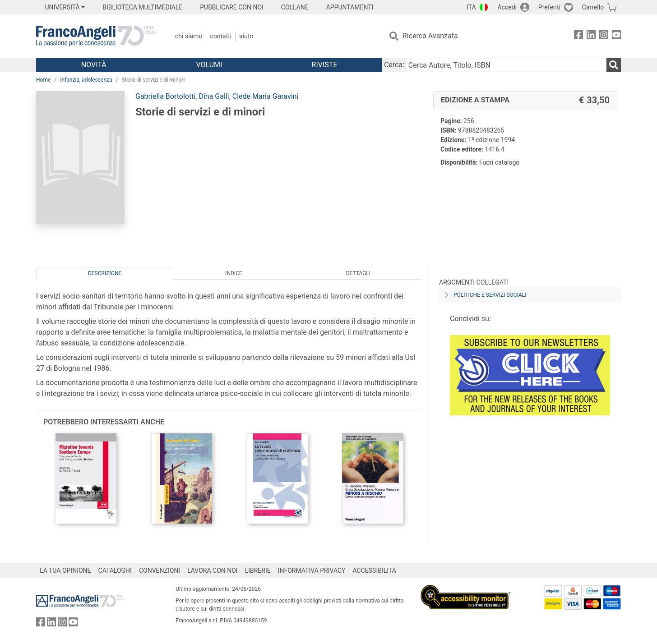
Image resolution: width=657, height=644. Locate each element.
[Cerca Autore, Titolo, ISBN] (506, 65)
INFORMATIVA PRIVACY (312, 570)
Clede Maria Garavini (266, 96)
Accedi (507, 7)
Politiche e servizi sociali (490, 295)
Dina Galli (214, 96)
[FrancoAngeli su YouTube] (616, 36)
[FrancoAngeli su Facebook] (578, 36)
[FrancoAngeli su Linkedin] (591, 36)
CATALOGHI (115, 570)
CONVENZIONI (160, 570)
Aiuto (246, 36)
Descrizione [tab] (105, 273)
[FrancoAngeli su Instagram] (604, 36)
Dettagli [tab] (358, 273)
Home (43, 80)
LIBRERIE (258, 570)
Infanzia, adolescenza (86, 80)
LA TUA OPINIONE (65, 570)
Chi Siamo (189, 36)
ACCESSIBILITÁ (375, 570)
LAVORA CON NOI (213, 570)
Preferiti (549, 7)
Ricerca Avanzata (430, 36)
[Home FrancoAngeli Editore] (96, 36)
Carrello (593, 7)
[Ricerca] (614, 65)
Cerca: (394, 65)
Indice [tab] (234, 273)
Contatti (221, 36)
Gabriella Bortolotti (165, 96)
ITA (471, 7)
